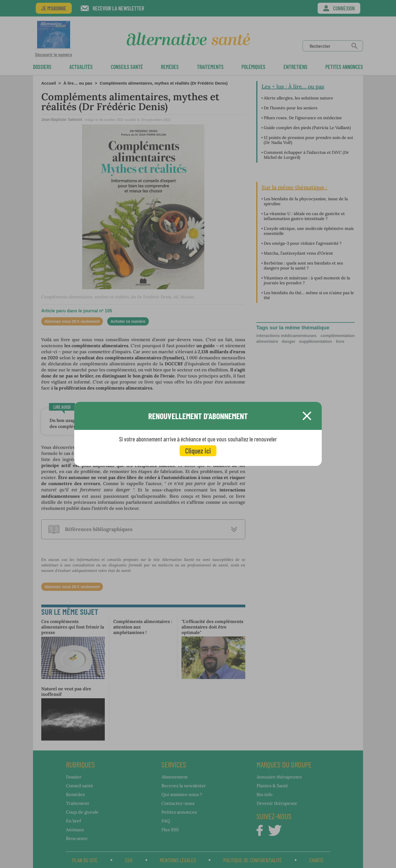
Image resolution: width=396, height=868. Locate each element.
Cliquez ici (198, 451)
